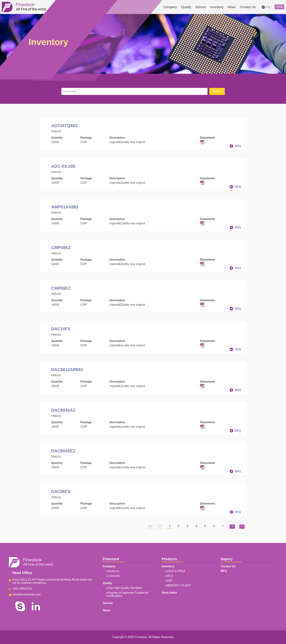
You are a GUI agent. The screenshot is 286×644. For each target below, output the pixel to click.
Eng (266, 7)
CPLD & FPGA (176, 571)
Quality (186, 7)
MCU (170, 576)
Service (201, 7)
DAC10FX (61, 329)
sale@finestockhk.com (26, 594)
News (232, 7)
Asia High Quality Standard (125, 588)
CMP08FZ (61, 288)
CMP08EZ (61, 248)
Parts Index (169, 593)
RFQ (279, 7)
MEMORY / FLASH (179, 585)
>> (242, 526)
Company (170, 7)
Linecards (114, 576)
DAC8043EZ (63, 451)
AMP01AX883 (65, 207)
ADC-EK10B (63, 166)
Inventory (217, 7)
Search (217, 91)
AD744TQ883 (64, 126)
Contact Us (248, 7)
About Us (113, 571)
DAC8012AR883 (67, 370)
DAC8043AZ (63, 410)
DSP (170, 581)
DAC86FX (61, 492)
